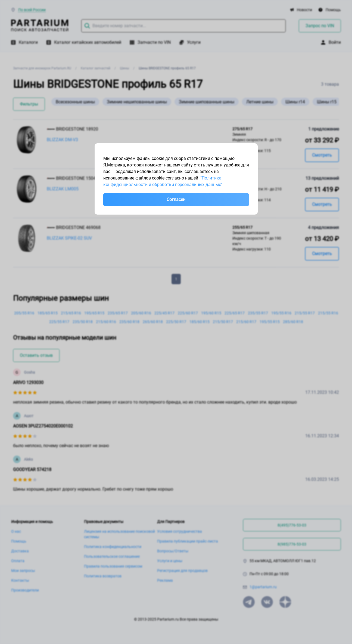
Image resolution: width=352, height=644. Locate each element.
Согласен (176, 199)
